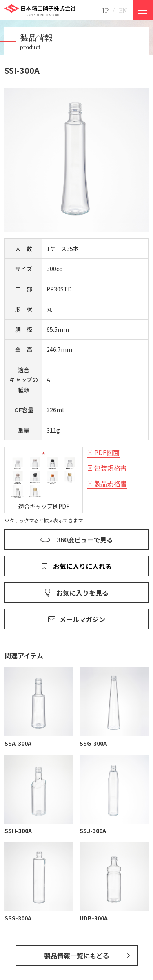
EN (123, 10)
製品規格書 (111, 483)
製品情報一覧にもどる (77, 956)
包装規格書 (111, 468)
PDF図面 (107, 452)
